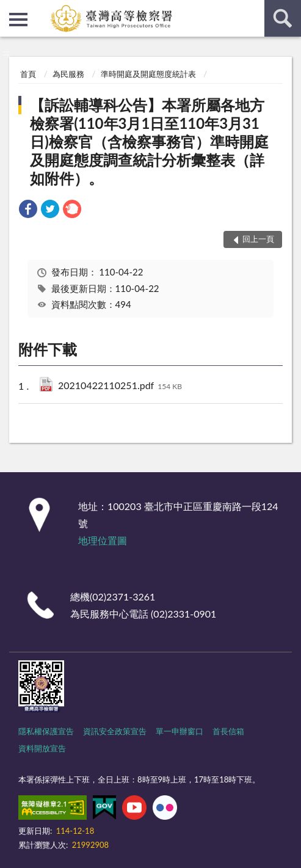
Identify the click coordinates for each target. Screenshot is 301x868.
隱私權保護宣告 (46, 731)
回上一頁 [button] (258, 239)
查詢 (283, 18)
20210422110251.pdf (120, 386)
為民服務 (68, 74)
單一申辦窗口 (180, 731)
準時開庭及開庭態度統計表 (148, 74)
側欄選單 (18, 20)
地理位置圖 (103, 540)
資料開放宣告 (42, 748)
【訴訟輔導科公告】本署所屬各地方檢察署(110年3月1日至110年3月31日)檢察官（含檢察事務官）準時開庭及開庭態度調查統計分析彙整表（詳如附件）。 (149, 141)
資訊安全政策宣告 (115, 731)
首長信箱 (228, 731)
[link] (28, 210)
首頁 (28, 74)
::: (10, 9)
